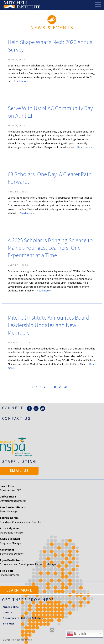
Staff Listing (19, 461)
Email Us (19, 471)
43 (66, 387)
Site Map (8, 624)
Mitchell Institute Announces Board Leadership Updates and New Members (49, 325)
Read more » (21, 81)
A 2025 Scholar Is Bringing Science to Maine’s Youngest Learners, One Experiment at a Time (50, 248)
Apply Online (11, 607)
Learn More (19, 591)
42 (60, 387)
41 (55, 387)
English (76, 634)
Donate (7, 612)
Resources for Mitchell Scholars (23, 618)
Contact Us (16, 418)
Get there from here (28, 600)
